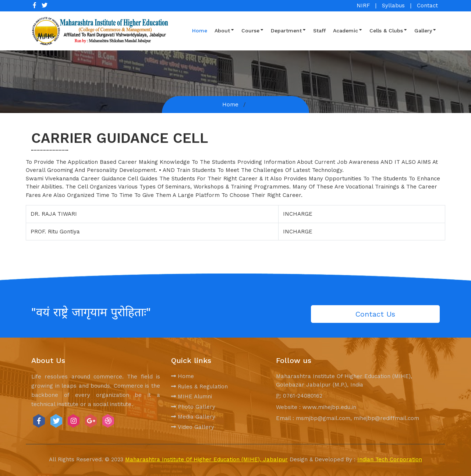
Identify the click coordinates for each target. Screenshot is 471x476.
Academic (348, 30)
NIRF (363, 6)
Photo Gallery (193, 407)
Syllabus (393, 6)
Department (288, 30)
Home (200, 31)
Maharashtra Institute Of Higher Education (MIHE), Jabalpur (206, 459)
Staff (319, 31)
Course (252, 30)
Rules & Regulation (199, 387)
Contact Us (375, 314)
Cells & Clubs (388, 30)
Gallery (425, 30)
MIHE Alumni (192, 396)
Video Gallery (193, 427)
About (224, 30)
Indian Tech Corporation (390, 459)
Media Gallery (193, 417)
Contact (427, 6)
